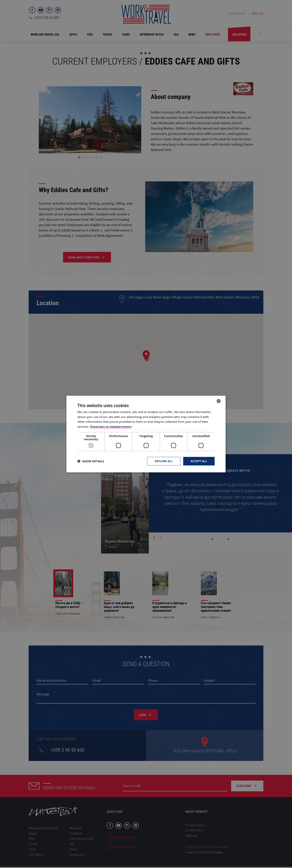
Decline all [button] (163, 461)
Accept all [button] (199, 461)
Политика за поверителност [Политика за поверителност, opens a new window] (112, 426)
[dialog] (146, 434)
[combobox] (219, 401)
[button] (91, 461)
